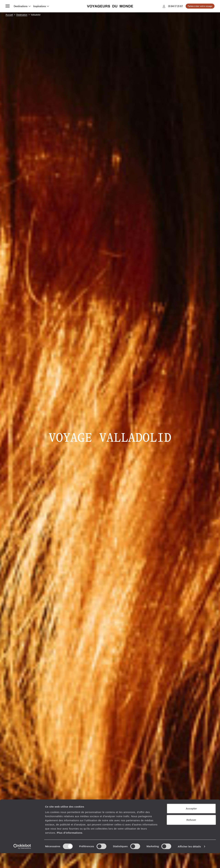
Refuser (191, 835)
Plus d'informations (70, 847)
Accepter (191, 823)
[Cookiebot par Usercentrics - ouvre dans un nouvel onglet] (22, 861)
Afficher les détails (189, 861)
